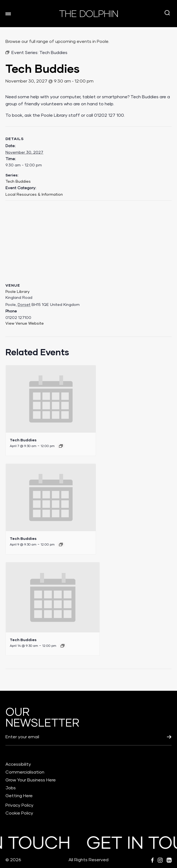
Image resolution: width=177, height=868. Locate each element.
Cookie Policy (19, 813)
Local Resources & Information (34, 195)
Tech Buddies (18, 182)
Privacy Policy (19, 805)
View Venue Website (25, 324)
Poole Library (18, 292)
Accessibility (18, 764)
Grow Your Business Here (31, 780)
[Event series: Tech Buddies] (61, 446)
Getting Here (19, 796)
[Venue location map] (88, 240)
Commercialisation (25, 772)
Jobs (11, 788)
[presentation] (51, 399)
